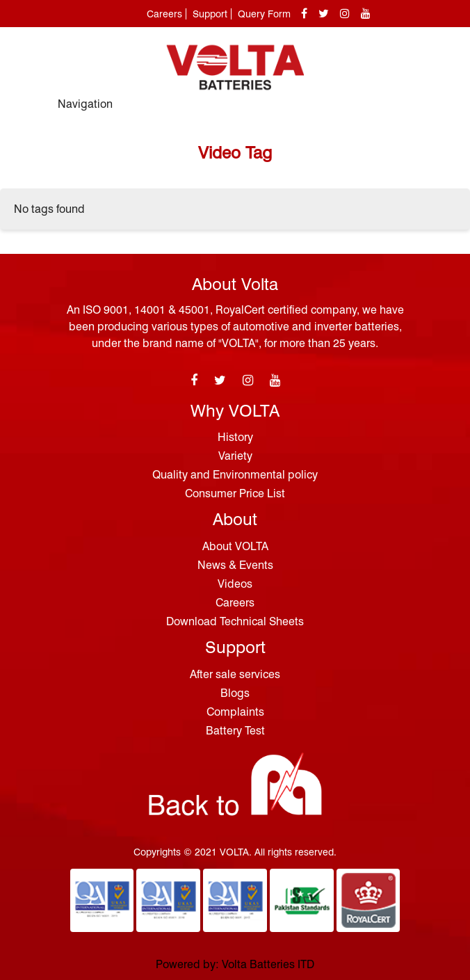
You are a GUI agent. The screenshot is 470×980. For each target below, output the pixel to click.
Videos (235, 584)
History (235, 437)
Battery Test (235, 731)
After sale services (235, 674)
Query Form (264, 14)
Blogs (235, 693)
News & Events (235, 565)
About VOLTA (235, 546)
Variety (235, 456)
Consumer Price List (235, 493)
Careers (164, 14)
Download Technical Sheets (235, 621)
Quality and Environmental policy (235, 475)
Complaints (235, 712)
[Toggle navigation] (397, 111)
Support (210, 14)
